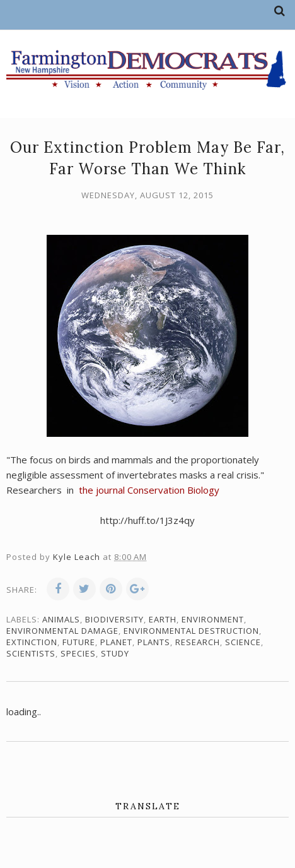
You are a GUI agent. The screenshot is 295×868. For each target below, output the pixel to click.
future (79, 642)
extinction (32, 642)
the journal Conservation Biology (148, 490)
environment (213, 619)
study (115, 653)
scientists (31, 653)
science (243, 642)
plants (154, 642)
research (198, 642)
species (78, 653)
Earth (163, 619)
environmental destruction (191, 631)
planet (116, 642)
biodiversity (114, 619)
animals (61, 619)
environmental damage (62, 631)
